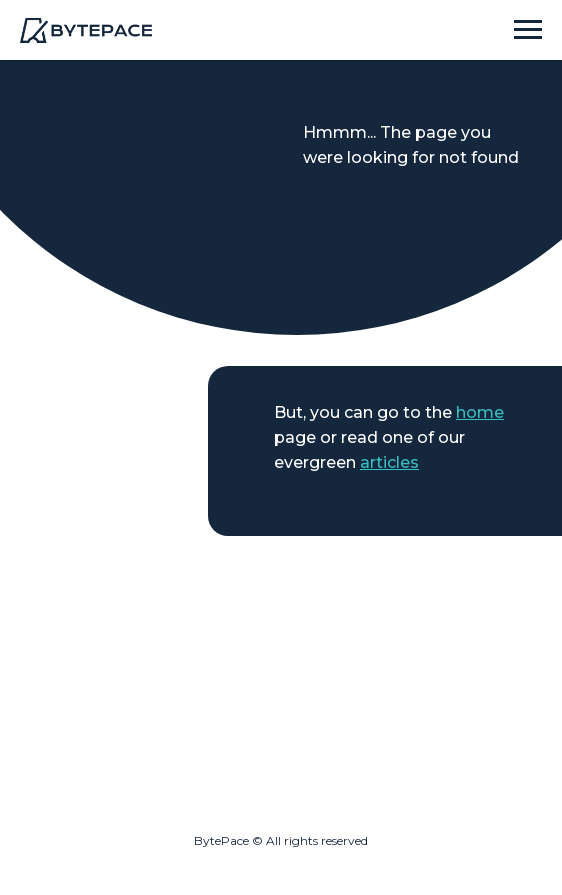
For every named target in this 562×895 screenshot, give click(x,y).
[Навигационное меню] (528, 30)
